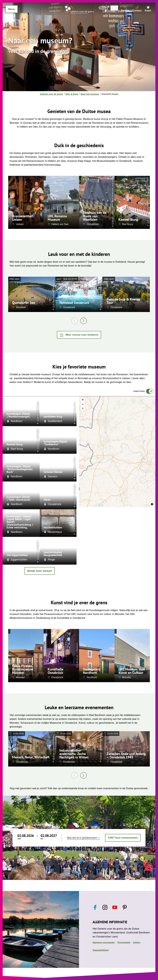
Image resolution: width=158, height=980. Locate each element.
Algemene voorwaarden (104, 942)
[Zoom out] (83, 404)
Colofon (137, 942)
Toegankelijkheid (101, 950)
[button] (79, 335)
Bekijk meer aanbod (40, 571)
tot (42, 839)
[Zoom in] (83, 400)
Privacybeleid (124, 942)
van (19, 839)
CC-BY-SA (112, 221)
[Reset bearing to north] (83, 409)
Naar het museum (90, 94)
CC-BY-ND (38, 418)
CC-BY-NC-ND (77, 660)
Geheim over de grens (51, 94)
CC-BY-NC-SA (74, 527)
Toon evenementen (123, 838)
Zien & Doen (72, 94)
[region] (117, 451)
